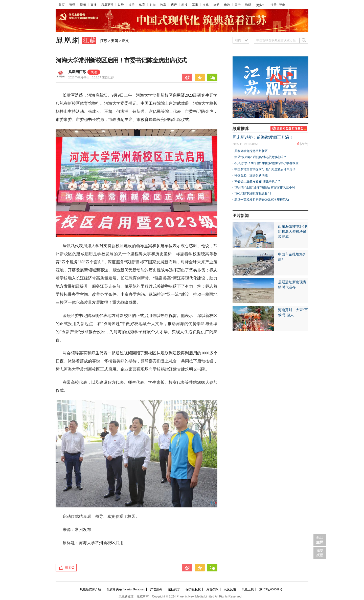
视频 (83, 5)
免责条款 (212, 589)
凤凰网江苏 (77, 72)
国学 (238, 5)
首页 (62, 5)
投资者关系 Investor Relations (126, 589)
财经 (121, 5)
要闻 (115, 41)
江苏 (104, 41)
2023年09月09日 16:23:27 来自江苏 (91, 77)
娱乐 (131, 5)
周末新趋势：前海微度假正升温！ (263, 137)
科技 (185, 5)
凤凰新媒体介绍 (90, 589)
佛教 (227, 5)
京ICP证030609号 (271, 589)
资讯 (72, 5)
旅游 (216, 5)
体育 (142, 5)
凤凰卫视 (107, 5)
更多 (259, 5)
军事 (195, 5)
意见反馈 (230, 589)
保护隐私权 (193, 589)
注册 (274, 5)
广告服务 (156, 589)
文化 (206, 5)
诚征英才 (174, 589)
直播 (94, 5)
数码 (248, 5)
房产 (174, 5)
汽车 (163, 5)
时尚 (153, 5)
